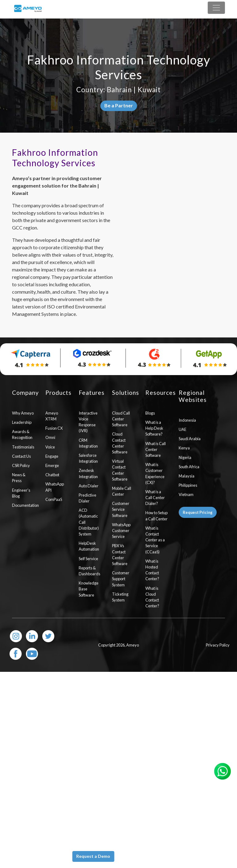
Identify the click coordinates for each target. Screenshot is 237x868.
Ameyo (133, 645)
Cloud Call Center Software (121, 419)
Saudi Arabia (190, 439)
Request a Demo (93, 856)
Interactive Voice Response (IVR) (88, 422)
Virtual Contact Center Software (120, 470)
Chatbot (52, 475)
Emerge (52, 465)
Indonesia (187, 420)
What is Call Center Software (156, 449)
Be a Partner (119, 105)
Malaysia (187, 476)
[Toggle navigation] (216, 8)
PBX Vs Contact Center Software (120, 555)
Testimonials (23, 447)
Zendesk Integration (88, 473)
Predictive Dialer (87, 498)
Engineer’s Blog (21, 493)
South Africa (189, 467)
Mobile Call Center (122, 491)
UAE (183, 429)
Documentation (24, 505)
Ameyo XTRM (52, 416)
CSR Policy (21, 465)
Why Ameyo (23, 413)
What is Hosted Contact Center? (152, 570)
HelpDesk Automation (89, 546)
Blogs (150, 413)
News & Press (19, 478)
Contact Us (21, 456)
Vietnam (186, 494)
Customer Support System (121, 579)
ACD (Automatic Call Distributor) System (89, 522)
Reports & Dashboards (89, 571)
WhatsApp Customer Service (121, 531)
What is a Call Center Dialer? (155, 498)
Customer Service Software (121, 509)
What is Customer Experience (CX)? (155, 473)
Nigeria (185, 457)
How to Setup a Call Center (156, 516)
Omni (50, 437)
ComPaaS (54, 499)
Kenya (184, 448)
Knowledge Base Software (89, 589)
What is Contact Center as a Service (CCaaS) (155, 540)
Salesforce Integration (88, 458)
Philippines (188, 485)
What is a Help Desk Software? (154, 428)
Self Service (88, 559)
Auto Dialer (89, 486)
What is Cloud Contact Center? (152, 597)
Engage (52, 456)
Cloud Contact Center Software (120, 443)
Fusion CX (54, 428)
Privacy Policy (218, 645)
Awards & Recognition (22, 434)
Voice (50, 447)
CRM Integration (88, 443)
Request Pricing (198, 512)
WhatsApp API (55, 487)
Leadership (22, 422)
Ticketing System (120, 597)
